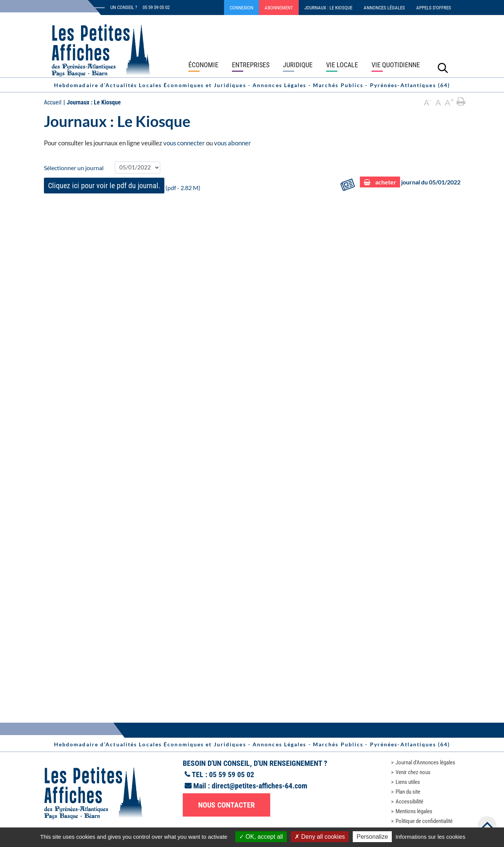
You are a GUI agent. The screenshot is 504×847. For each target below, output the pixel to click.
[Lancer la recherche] (443, 68)
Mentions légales (414, 811)
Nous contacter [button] (226, 805)
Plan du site (408, 792)
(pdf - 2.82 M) (122, 186)
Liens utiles (408, 782)
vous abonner (232, 143)
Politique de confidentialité (424, 821)
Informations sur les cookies (430, 837)
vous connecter (184, 143)
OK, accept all (261, 837)
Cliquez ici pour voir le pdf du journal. (104, 186)
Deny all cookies (320, 837)
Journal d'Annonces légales (425, 762)
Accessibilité (409, 802)
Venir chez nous (413, 772)
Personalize (372, 837)
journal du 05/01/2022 (410, 183)
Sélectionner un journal (74, 168)
